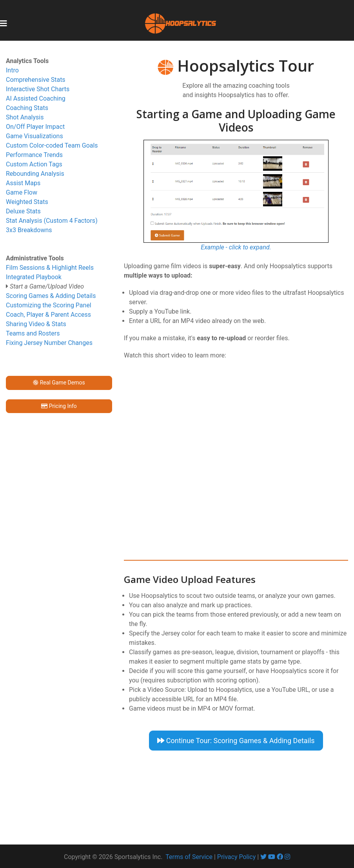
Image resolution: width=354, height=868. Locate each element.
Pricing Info (59, 406)
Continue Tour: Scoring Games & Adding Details (236, 741)
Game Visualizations (34, 136)
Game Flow (22, 192)
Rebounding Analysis (35, 174)
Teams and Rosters (33, 333)
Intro (12, 70)
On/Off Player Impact (35, 127)
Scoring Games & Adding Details (51, 296)
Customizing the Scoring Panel (49, 305)
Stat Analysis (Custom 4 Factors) (52, 221)
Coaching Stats (27, 108)
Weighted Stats (27, 202)
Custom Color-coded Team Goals (52, 145)
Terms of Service (189, 857)
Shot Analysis (25, 117)
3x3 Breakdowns (29, 230)
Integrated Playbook (34, 277)
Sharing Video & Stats (36, 324)
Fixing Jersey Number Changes (49, 343)
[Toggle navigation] (4, 23)
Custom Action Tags (34, 164)
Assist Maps (23, 183)
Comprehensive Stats (36, 80)
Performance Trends (34, 155)
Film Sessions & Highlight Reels (50, 268)
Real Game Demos (59, 383)
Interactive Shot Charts (38, 89)
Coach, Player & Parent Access (48, 315)
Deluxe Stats (23, 211)
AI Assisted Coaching (36, 98)
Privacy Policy (237, 857)
